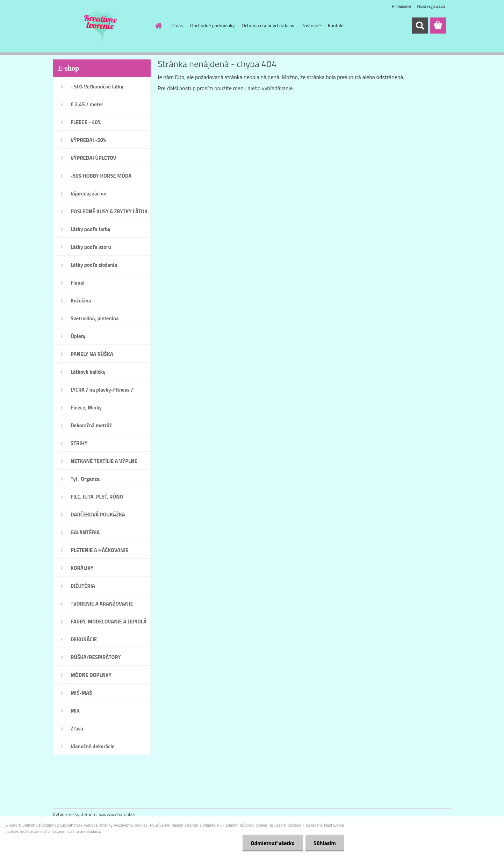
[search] (420, 26)
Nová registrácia (431, 6)
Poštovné (311, 25)
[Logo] (101, 26)
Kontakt (336, 25)
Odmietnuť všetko (271, 843)
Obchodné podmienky (213, 25)
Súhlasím (324, 843)
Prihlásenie (401, 6)
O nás (177, 25)
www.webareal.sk (118, 814)
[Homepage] (158, 26)
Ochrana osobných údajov (268, 25)
